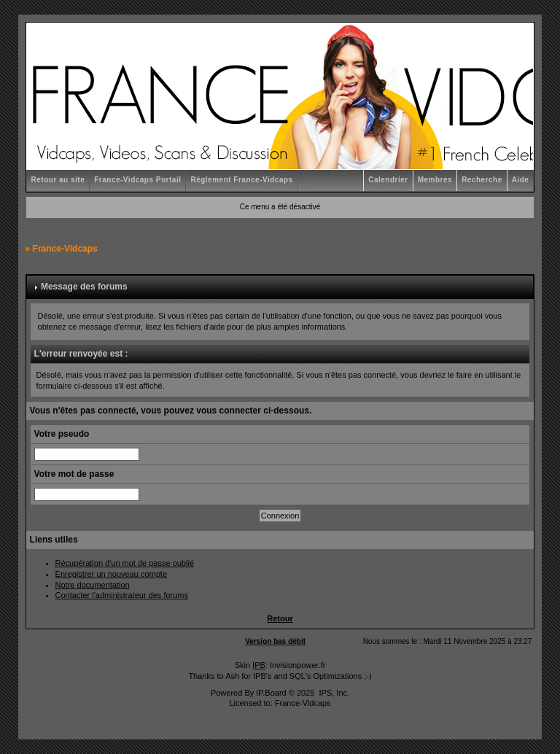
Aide (521, 180)
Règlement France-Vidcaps (241, 180)
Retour (280, 618)
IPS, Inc (333, 693)
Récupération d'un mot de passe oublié (125, 563)
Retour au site (58, 180)
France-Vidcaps (65, 249)
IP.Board (271, 693)
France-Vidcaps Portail (137, 180)
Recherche (482, 180)
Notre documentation (93, 585)
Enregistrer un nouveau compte (111, 574)
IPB (259, 665)
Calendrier (388, 180)
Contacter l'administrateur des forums (122, 595)
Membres (435, 180)
